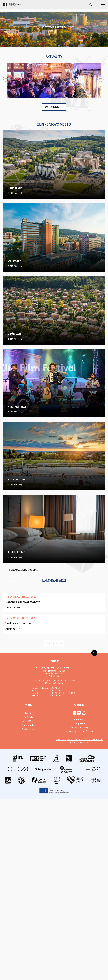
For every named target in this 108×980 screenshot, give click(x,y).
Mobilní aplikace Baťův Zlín (79, 731)
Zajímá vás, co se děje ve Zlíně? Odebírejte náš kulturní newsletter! (79, 741)
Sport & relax (29, 725)
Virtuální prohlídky (79, 727)
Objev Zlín (29, 713)
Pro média (79, 719)
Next (99, 77)
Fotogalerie (79, 723)
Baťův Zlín (29, 717)
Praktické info (29, 729)
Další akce (54, 643)
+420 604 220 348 (66, 681)
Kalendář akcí (29, 721)
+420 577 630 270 (46, 681)
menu (103, 6)
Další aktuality (54, 107)
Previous (5, 77)
